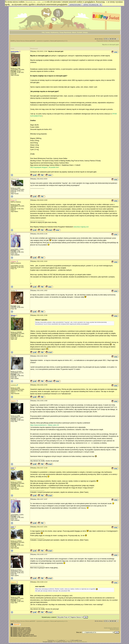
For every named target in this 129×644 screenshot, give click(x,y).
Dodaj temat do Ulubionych (111, 628)
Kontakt (80, 32)
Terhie (13, 291)
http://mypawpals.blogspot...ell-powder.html (45, 167)
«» (108, 39)
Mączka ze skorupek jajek (110, 45)
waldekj (13, 385)
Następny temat (114, 41)
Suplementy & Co (62, 41)
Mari (12, 356)
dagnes (13, 401)
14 (111, 39)
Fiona (13, 200)
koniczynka (15, 52)
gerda (13, 234)
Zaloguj (85, 32)
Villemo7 (14, 179)
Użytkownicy (55, 32)
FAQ (43, 32)
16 (115, 39)
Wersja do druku (114, 629)
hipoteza (14, 555)
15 (113, 39)
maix (12, 468)
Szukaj (48, 32)
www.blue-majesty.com (81, 227)
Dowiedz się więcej (35, 2)
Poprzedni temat (102, 41)
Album (74, 32)
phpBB (56, 640)
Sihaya (13, 316)
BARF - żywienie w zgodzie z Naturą (43, 41)
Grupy (61, 32)
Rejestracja (68, 32)
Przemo (67, 640)
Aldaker (14, 262)
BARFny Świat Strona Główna (20, 41)
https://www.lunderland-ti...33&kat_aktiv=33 (45, 425)
